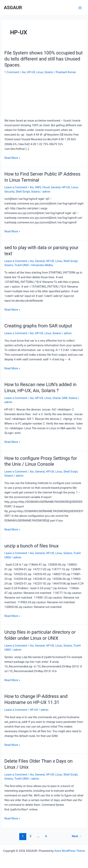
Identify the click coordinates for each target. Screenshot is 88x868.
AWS (38, 187)
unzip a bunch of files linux (31, 546)
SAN (65, 398)
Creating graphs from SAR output (38, 326)
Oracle (57, 398)
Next (77, 836)
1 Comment (12, 72)
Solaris (49, 72)
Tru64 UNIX (21, 265)
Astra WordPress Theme (70, 851)
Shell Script (23, 192)
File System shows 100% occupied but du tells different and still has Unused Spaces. (43, 59)
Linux (40, 72)
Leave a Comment (16, 187)
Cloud (46, 187)
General (56, 187)
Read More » (12, 158)
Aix (24, 72)
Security (9, 192)
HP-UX (31, 72)
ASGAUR (13, 8)
